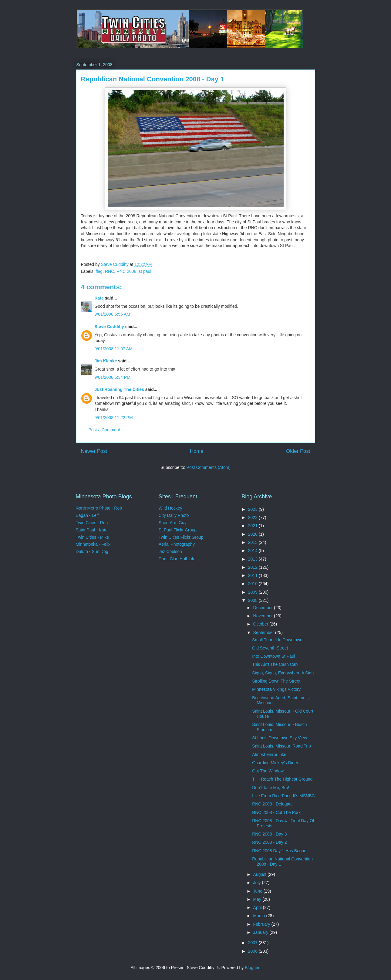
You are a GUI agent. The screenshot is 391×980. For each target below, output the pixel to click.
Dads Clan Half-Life (177, 559)
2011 (253, 575)
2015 (253, 542)
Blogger (252, 968)
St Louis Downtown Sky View (280, 738)
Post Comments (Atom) (209, 467)
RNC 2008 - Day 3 (269, 834)
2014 (253, 551)
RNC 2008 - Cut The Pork (276, 812)
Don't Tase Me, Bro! (271, 788)
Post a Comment (104, 430)
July (258, 883)
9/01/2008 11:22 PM (114, 418)
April (258, 907)
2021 (253, 526)
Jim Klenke (106, 361)
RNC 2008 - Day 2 (269, 842)
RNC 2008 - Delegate (272, 804)
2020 (253, 534)
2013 (253, 559)
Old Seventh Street (270, 648)
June (258, 891)
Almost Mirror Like (269, 754)
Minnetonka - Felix (93, 544)
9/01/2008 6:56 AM (113, 314)
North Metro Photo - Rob (99, 508)
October (261, 624)
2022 (253, 517)
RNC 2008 (126, 271)
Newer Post (94, 451)
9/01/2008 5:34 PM (113, 377)
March (260, 916)
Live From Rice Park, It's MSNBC (283, 796)
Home (197, 451)
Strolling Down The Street (276, 681)
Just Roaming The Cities (119, 389)
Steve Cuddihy (109, 327)
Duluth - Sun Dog (92, 551)
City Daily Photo (174, 515)
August (260, 874)
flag (99, 271)
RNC (110, 271)
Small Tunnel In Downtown (277, 640)
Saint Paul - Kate (92, 530)
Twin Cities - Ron (92, 523)
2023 (253, 509)
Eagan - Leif (87, 515)
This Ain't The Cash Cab (275, 664)
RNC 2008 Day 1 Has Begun (279, 851)
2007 (253, 943)
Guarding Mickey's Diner (275, 763)
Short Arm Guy (173, 523)
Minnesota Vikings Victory (276, 689)
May (258, 899)
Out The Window (268, 771)
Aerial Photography (177, 544)
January (261, 932)
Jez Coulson (170, 551)
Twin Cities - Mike (93, 537)
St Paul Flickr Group (178, 530)
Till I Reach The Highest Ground (282, 779)
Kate (99, 298)
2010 (253, 584)
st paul (145, 271)
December (264, 608)
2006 (253, 951)
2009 (253, 592)
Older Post (298, 451)
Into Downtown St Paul (274, 656)
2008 (253, 600)
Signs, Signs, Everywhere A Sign (283, 673)
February (262, 924)
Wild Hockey (170, 508)
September (264, 632)
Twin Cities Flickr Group (181, 537)
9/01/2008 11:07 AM (114, 349)
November (264, 616)
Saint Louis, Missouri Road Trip (281, 746)
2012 (253, 567)
